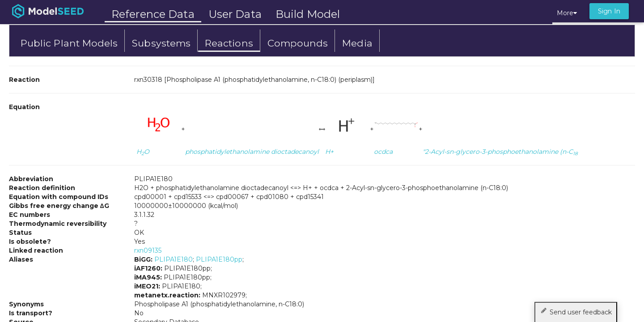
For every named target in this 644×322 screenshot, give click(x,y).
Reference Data (153, 14)
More (567, 13)
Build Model (308, 14)
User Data (235, 14)
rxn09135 (148, 250)
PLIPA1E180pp (219, 259)
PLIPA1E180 (174, 259)
